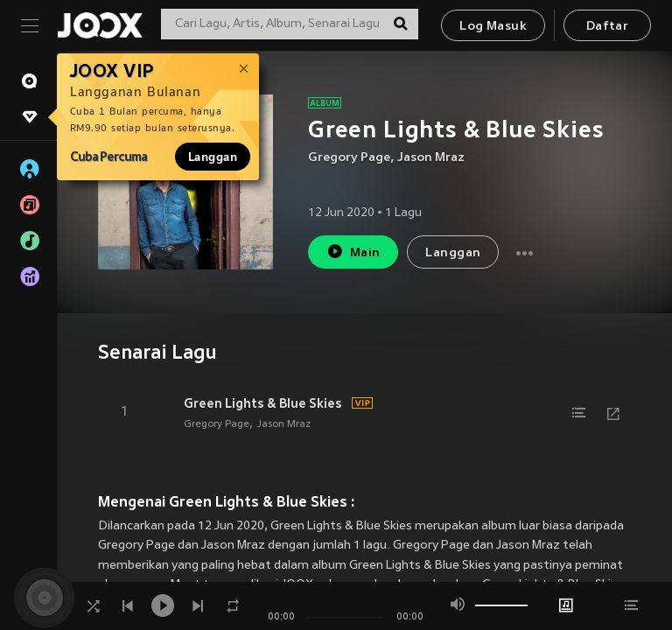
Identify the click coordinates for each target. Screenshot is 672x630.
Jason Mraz (431, 158)
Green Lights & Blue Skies (263, 403)
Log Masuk (493, 27)
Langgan (213, 157)
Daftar (607, 27)
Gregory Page (349, 158)
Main (353, 252)
